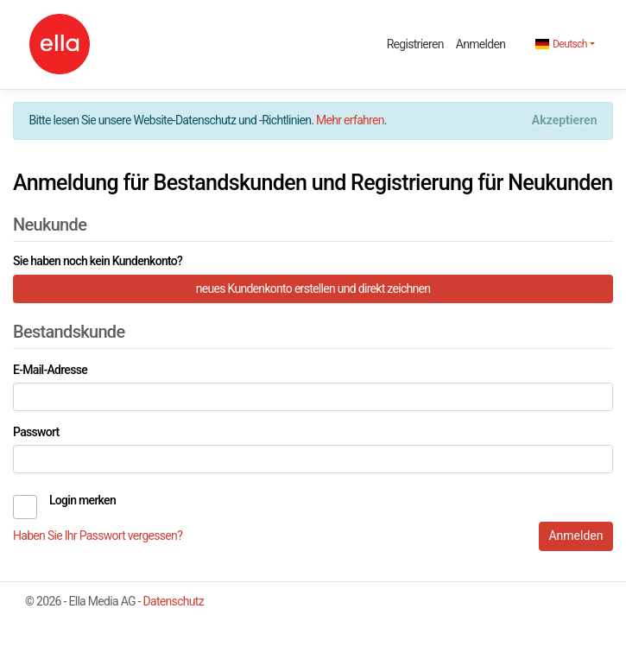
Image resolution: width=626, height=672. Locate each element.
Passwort (36, 432)
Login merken (82, 500)
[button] (565, 44)
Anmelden (481, 44)
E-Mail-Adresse (50, 370)
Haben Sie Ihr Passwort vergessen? (98, 536)
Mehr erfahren (350, 120)
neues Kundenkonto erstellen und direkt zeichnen (313, 288)
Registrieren (415, 44)
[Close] (564, 121)
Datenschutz (174, 601)
